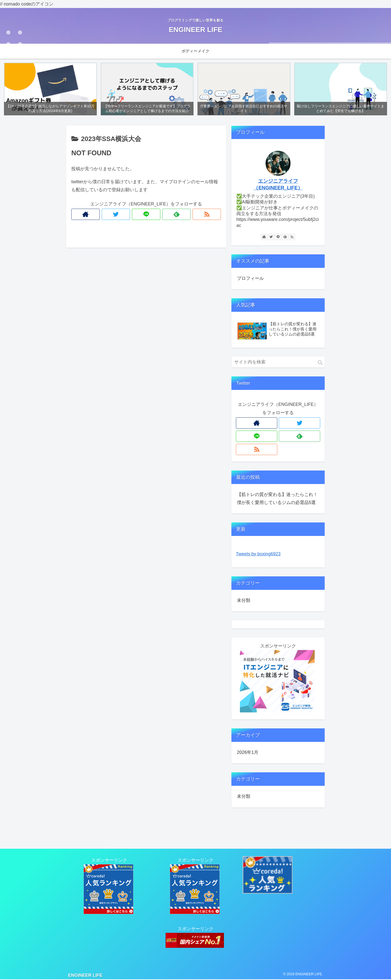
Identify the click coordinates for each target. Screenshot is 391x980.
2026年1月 (248, 753)
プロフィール (250, 279)
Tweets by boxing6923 (258, 554)
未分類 (244, 601)
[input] (278, 363)
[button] (320, 363)
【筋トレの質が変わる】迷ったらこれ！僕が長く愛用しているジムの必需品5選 (277, 499)
